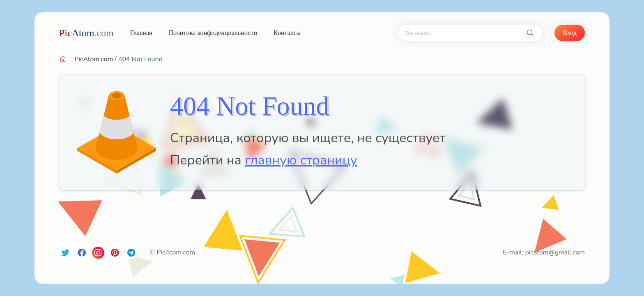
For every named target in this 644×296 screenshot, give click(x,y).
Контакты (287, 33)
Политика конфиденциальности (213, 33)
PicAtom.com (94, 59)
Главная (141, 33)
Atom (86, 33)
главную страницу (301, 160)
